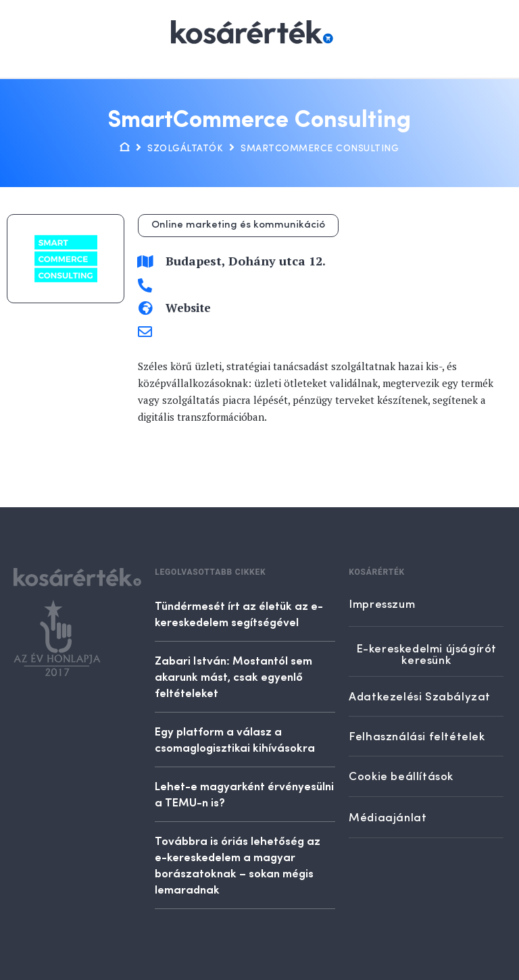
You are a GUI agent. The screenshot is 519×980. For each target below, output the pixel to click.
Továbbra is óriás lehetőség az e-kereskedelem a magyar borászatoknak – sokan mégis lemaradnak (238, 865)
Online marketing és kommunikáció (238, 225)
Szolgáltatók (185, 149)
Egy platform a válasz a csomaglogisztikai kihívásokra (235, 739)
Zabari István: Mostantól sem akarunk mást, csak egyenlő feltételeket (233, 676)
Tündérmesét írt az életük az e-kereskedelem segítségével (239, 613)
